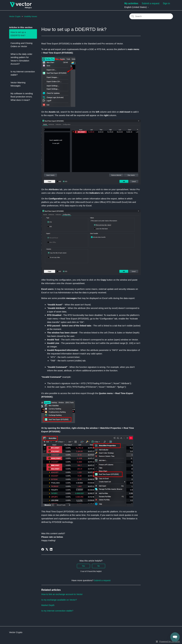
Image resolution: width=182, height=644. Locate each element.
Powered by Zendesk (170, 641)
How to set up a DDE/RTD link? (18, 34)
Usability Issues (30, 16)
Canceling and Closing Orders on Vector (22, 45)
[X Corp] (47, 549)
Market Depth (48, 605)
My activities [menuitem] (131, 3)
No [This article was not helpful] (98, 566)
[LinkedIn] (51, 549)
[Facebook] (43, 549)
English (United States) (137, 7)
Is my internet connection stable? (23, 73)
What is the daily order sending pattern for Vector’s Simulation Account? (21, 59)
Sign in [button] (166, 3)
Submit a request (150, 3)
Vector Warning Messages (18, 84)
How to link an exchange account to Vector (62, 594)
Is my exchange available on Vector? (59, 600)
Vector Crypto (15, 16)
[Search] (151, 16)
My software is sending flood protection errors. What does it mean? (22, 97)
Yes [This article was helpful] (83, 566)
